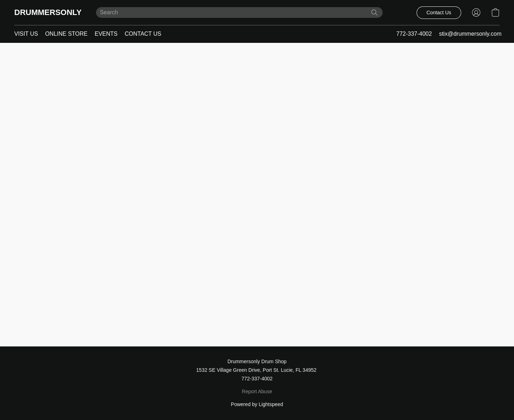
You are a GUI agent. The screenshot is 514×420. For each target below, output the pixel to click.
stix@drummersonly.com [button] (470, 34)
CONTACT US (143, 34)
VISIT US (26, 34)
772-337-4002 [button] (414, 34)
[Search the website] (374, 12)
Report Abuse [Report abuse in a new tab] (257, 391)
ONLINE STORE (66, 34)
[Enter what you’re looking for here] (239, 12)
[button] (48, 12)
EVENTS (106, 34)
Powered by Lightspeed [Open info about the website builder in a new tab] (257, 404)
